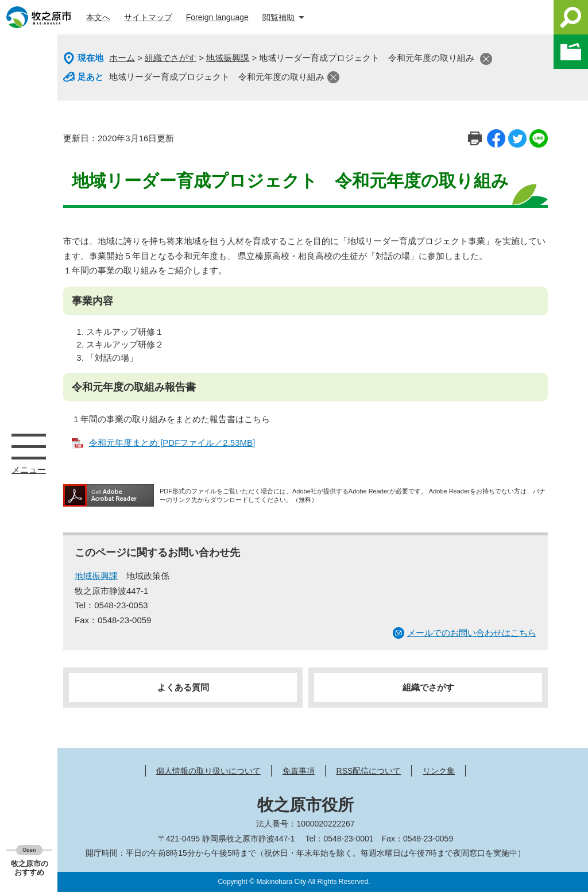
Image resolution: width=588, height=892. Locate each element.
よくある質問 (183, 687)
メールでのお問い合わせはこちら (472, 633)
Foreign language (217, 17)
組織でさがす (171, 58)
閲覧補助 (278, 17)
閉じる (486, 59)
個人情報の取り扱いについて (208, 771)
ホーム (122, 58)
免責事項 (299, 771)
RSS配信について (369, 771)
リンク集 (439, 771)
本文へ (98, 17)
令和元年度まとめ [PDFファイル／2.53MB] (172, 443)
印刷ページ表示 (475, 138)
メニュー (29, 446)
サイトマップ (148, 17)
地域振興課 (228, 58)
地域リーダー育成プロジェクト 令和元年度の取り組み (217, 77)
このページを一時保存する (571, 52)
